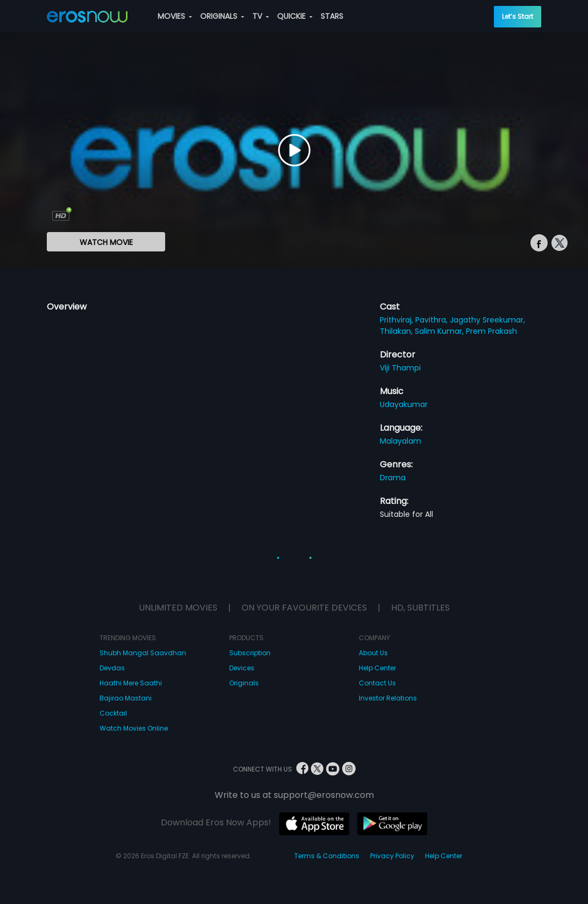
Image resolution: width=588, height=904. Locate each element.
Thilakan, (397, 331)
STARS (332, 16)
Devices (242, 668)
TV (261, 16)
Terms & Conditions (327, 856)
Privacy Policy (392, 856)
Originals (244, 683)
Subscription (250, 653)
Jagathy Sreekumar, (487, 320)
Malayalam (401, 441)
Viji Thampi (400, 368)
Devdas (112, 668)
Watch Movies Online (134, 728)
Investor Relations (388, 698)
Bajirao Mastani (126, 698)
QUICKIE (295, 16)
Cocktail (113, 713)
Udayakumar (404, 404)
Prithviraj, (398, 320)
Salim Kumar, (440, 331)
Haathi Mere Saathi (131, 683)
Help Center (377, 668)
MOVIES (175, 16)
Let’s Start (518, 16)
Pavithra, (433, 320)
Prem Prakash (491, 331)
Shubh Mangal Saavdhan (143, 653)
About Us (373, 653)
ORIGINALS (222, 16)
